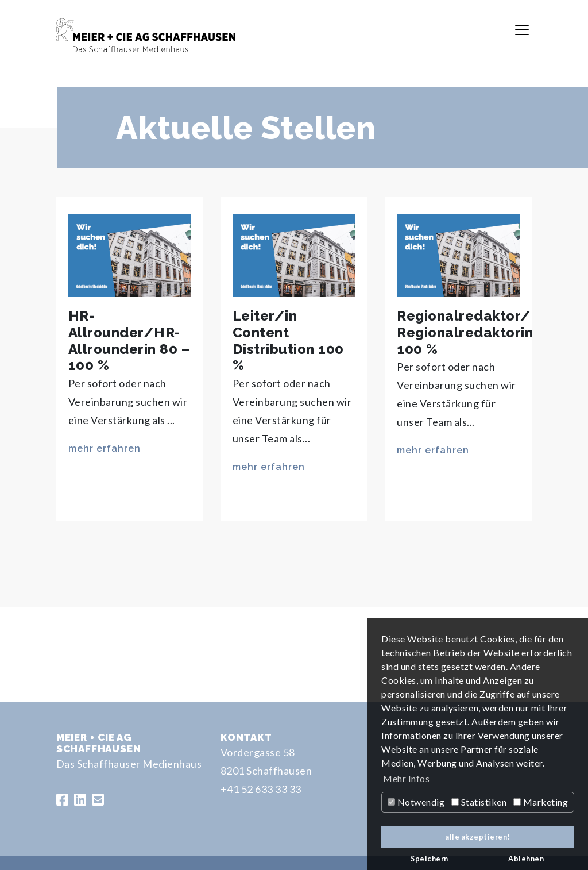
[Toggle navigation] (522, 30)
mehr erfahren (105, 449)
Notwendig (416, 802)
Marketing (541, 802)
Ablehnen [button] (526, 859)
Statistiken (479, 802)
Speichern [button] (430, 859)
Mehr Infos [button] (406, 778)
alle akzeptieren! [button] (478, 837)
